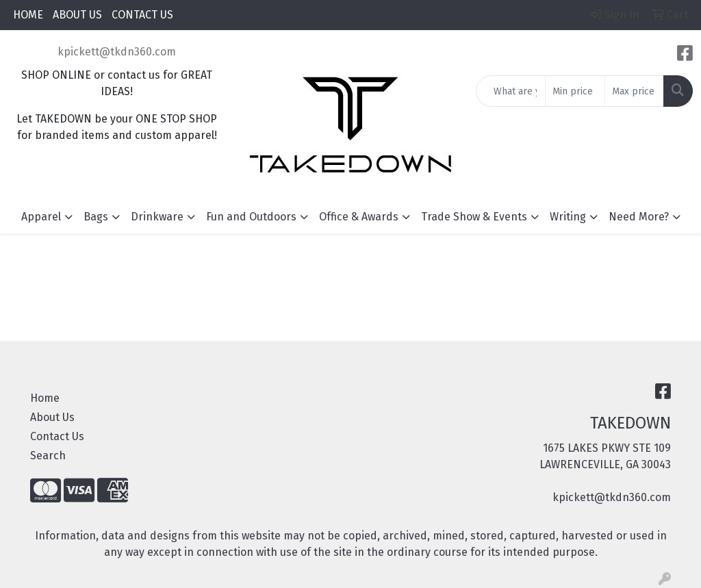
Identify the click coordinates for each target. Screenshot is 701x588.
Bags (96, 217)
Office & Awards (359, 217)
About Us (52, 417)
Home (45, 398)
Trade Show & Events (474, 217)
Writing (568, 217)
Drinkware (157, 217)
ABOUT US (77, 15)
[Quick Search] (511, 91)
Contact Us (57, 436)
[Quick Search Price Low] (575, 91)
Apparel (41, 217)
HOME (28, 15)
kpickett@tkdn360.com (117, 52)
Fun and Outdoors (251, 217)
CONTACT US (142, 15)
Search (48, 456)
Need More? (639, 217)
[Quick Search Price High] (634, 91)
